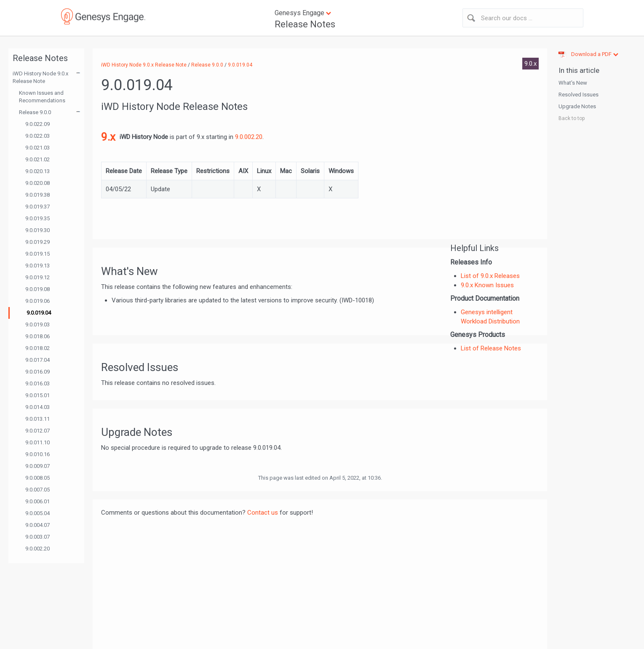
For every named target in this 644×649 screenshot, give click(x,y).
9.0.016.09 (37, 372)
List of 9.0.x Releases (490, 276)
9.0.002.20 (37, 549)
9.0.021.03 (37, 148)
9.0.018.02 (37, 348)
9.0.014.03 (37, 407)
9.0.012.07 (37, 431)
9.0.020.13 (37, 171)
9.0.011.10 (37, 442)
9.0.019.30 (37, 230)
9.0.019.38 (37, 195)
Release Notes (305, 24)
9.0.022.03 (37, 136)
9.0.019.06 (37, 301)
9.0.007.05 (37, 490)
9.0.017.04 (37, 360)
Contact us (263, 513)
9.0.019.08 (37, 289)
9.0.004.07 (37, 525)
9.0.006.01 (37, 501)
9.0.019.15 (37, 254)
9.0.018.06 (37, 336)
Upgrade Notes (577, 106)
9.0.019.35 (37, 218)
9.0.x (530, 64)
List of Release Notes (491, 348)
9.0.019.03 (37, 324)
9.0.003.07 (37, 537)
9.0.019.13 (37, 266)
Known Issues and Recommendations (42, 97)
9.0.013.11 (37, 419)
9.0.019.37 (37, 207)
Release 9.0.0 (35, 112)
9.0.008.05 (37, 478)
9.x (108, 137)
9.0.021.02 (37, 159)
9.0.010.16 (37, 454)
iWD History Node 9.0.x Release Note (40, 77)
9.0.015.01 (37, 395)
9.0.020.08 (37, 183)
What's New (573, 83)
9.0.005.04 (37, 513)
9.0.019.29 (37, 242)
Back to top (572, 118)
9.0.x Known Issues (487, 285)
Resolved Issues (579, 95)
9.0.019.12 (37, 277)
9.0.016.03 (37, 383)
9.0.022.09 (37, 124)
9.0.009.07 (37, 466)
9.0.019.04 (39, 313)
